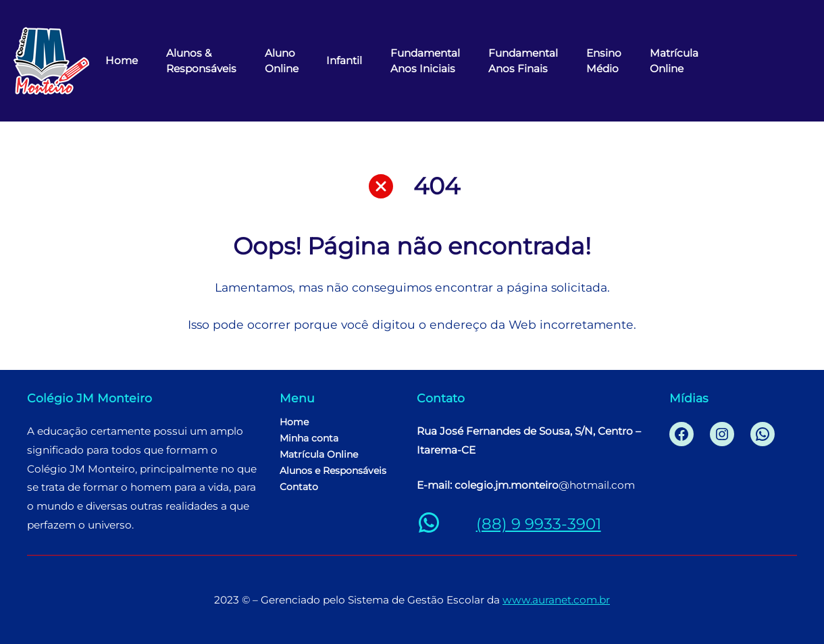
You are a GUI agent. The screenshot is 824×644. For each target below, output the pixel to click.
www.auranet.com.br (556, 600)
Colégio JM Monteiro (89, 398)
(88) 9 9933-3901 (539, 524)
